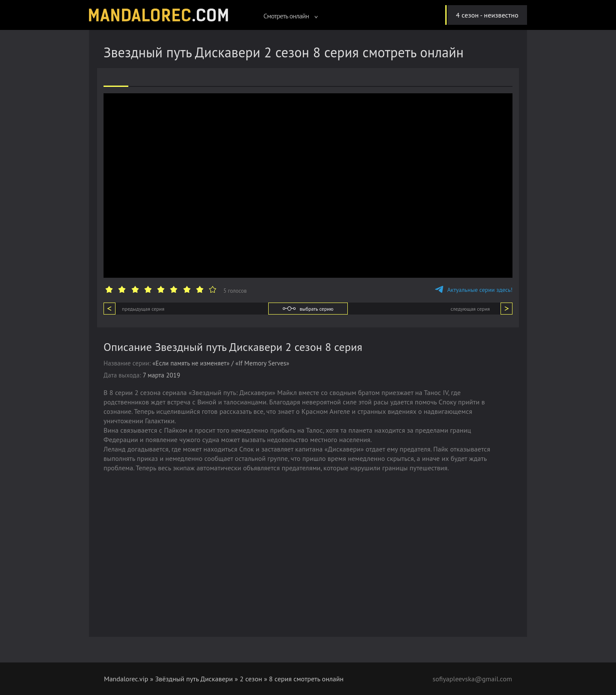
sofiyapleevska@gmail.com (472, 679)
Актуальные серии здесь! (474, 290)
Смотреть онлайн (291, 16)
